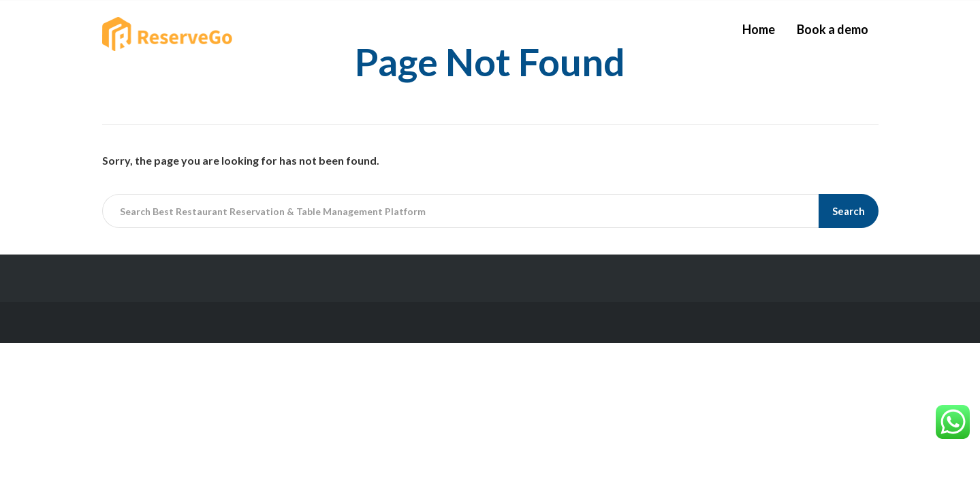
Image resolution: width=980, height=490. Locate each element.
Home (759, 29)
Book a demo (833, 29)
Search (849, 211)
